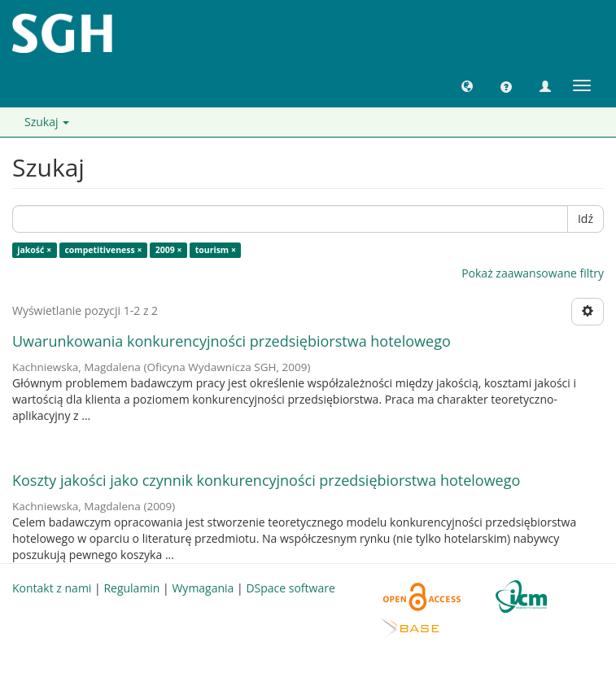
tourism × (216, 250)
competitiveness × (103, 250)
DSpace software (290, 588)
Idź (585, 218)
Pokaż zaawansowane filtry (533, 273)
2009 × (169, 250)
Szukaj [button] (47, 122)
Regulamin (131, 588)
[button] (467, 85)
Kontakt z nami (52, 588)
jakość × (34, 250)
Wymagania (203, 588)
